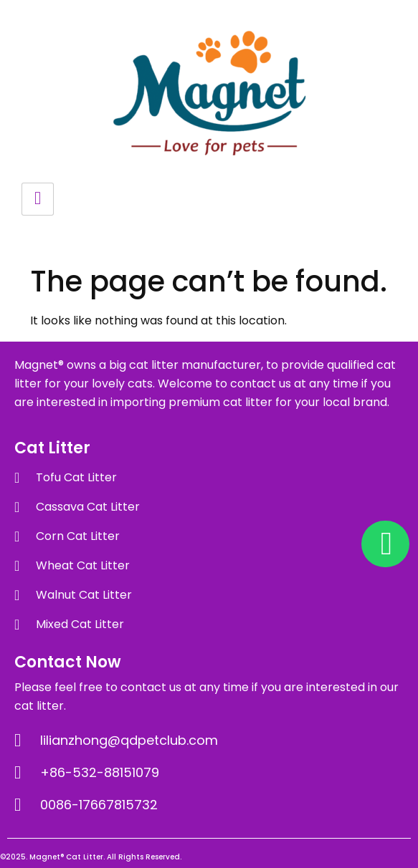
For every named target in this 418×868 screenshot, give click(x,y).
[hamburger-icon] (38, 199)
